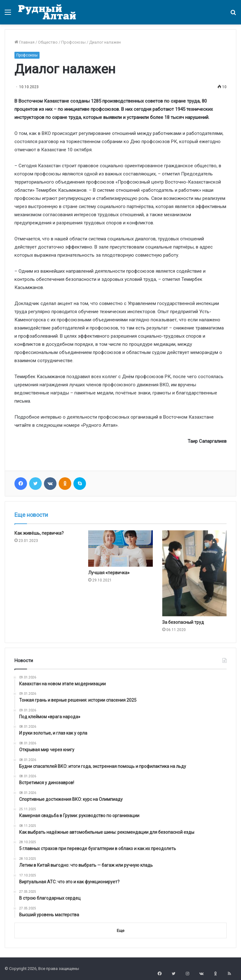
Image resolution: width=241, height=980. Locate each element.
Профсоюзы (73, 42)
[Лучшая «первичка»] (120, 549)
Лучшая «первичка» (109, 573)
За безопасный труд (184, 622)
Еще (120, 931)
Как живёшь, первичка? (39, 533)
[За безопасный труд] (194, 573)
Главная (24, 42)
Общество (48, 42)
